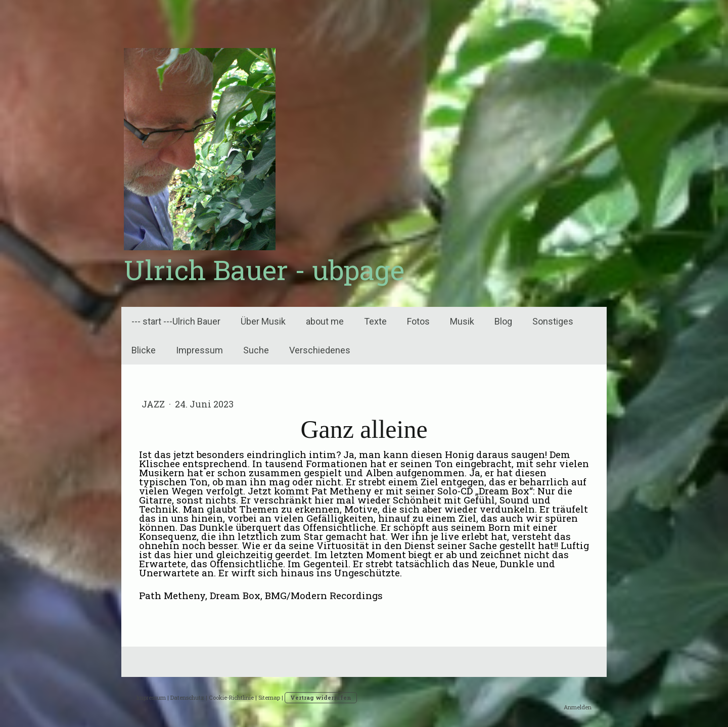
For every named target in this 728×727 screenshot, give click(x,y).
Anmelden (578, 707)
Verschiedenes (320, 350)
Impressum (199, 350)
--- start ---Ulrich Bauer (176, 321)
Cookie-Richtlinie (231, 697)
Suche (256, 350)
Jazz (154, 404)
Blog (503, 321)
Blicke (144, 350)
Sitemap (269, 697)
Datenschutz (187, 697)
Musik (462, 321)
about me (325, 321)
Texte (375, 321)
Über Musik (263, 321)
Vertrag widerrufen (321, 697)
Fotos (418, 321)
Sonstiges (553, 321)
